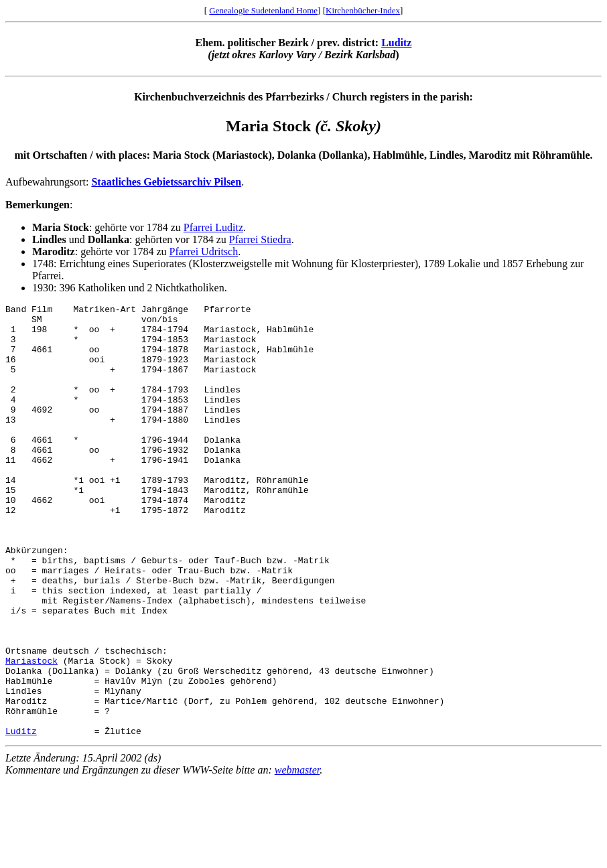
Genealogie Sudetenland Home (263, 10)
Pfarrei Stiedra (260, 239)
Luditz (396, 43)
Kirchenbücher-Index (363, 10)
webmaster (297, 856)
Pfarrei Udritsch (204, 251)
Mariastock (31, 733)
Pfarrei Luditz (213, 227)
